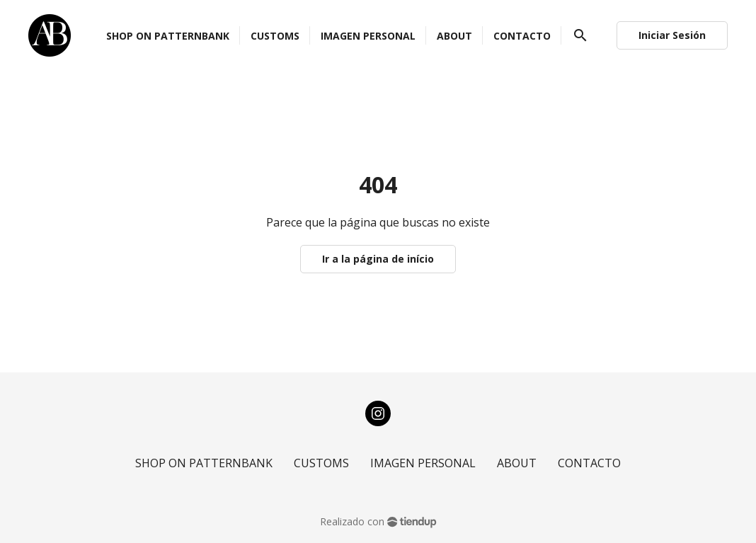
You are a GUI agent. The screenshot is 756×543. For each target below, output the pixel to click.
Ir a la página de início (378, 259)
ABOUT (517, 463)
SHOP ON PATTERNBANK (204, 463)
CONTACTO (589, 463)
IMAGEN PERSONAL (423, 463)
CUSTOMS (321, 463)
